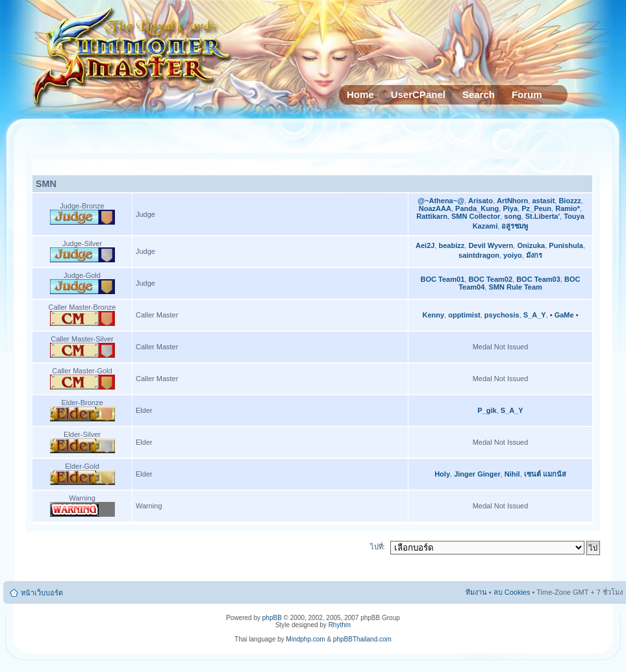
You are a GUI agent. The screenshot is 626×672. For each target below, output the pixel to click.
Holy (442, 474)
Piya (510, 208)
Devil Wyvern (491, 245)
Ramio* (568, 208)
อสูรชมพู (515, 226)
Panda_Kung (477, 208)
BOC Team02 (490, 279)
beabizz (452, 245)
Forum (527, 94)
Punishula (566, 245)
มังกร (534, 255)
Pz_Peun (536, 208)
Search (479, 94)
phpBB (272, 618)
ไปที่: (378, 547)
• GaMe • (564, 315)
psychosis (502, 315)
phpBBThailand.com (362, 639)
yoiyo (513, 255)
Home (360, 94)
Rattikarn (432, 216)
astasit (543, 201)
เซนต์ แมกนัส (545, 474)
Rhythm (340, 625)
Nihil (512, 474)
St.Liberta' (543, 216)
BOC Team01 (443, 279)
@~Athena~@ (441, 201)
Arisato (481, 201)
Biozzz (570, 201)
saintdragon (479, 255)
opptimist (464, 315)
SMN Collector (476, 216)
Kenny (433, 315)
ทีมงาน (476, 592)
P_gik (487, 410)
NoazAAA (435, 208)
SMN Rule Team (515, 287)
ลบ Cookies (512, 592)
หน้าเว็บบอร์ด (42, 593)
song (512, 216)
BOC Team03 (538, 279)
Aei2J (425, 245)
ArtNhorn (512, 201)
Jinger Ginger (477, 474)
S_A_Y (535, 315)
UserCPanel (418, 94)
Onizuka (531, 245)
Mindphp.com (306, 639)
